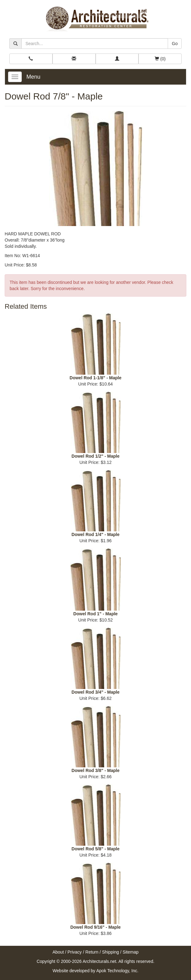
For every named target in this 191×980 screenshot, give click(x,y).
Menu (33, 77)
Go (175, 44)
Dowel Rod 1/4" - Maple (95, 534)
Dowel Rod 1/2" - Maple (95, 456)
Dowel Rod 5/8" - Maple (95, 849)
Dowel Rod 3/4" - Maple (95, 692)
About (58, 952)
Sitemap (131, 952)
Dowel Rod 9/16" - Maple (95, 927)
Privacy (75, 952)
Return (92, 952)
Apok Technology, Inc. (117, 971)
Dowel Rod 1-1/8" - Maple (95, 378)
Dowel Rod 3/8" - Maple (95, 770)
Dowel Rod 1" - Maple (95, 614)
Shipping (111, 952)
